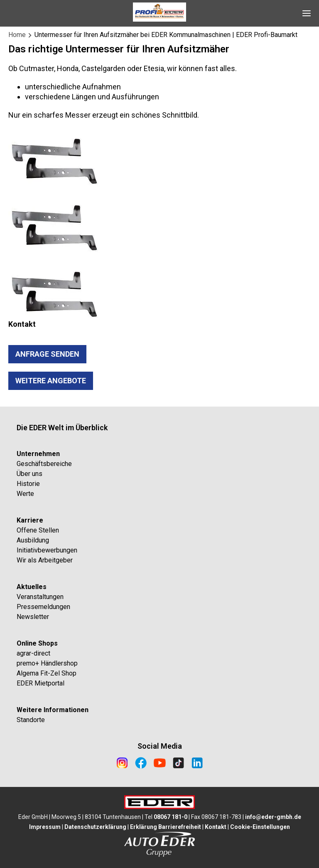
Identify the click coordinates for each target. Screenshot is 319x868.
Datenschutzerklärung (95, 827)
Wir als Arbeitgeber (45, 560)
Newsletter (33, 617)
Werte (25, 494)
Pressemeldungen (43, 607)
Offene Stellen (38, 530)
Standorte (31, 720)
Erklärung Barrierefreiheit (166, 827)
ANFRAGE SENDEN (47, 354)
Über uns (29, 474)
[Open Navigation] (307, 13)
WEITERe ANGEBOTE (51, 381)
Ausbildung (33, 540)
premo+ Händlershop (47, 663)
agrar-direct (33, 653)
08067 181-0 (171, 817)
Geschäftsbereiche (44, 464)
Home (17, 35)
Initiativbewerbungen (47, 550)
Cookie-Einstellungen (260, 827)
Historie (28, 484)
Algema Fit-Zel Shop (47, 673)
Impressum (45, 827)
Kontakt (216, 827)
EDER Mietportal (40, 683)
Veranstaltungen (40, 597)
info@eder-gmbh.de (273, 817)
